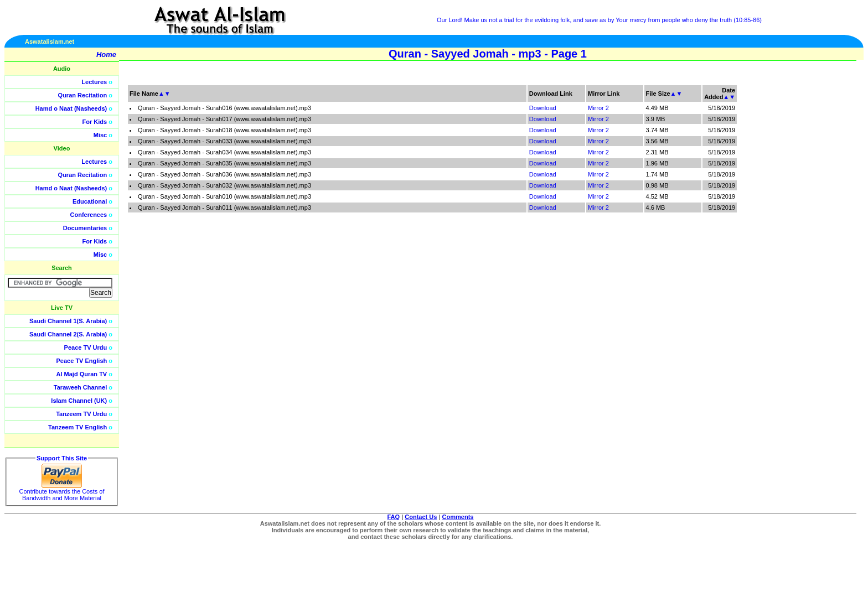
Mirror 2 (598, 108)
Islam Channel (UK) (79, 401)
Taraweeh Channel (80, 387)
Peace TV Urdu (86, 347)
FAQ (394, 517)
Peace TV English (82, 361)
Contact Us (421, 517)
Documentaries (85, 228)
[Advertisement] (815, 249)
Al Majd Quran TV (82, 374)
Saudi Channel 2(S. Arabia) (68, 334)
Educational (90, 201)
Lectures (94, 82)
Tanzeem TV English (77, 427)
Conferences (89, 215)
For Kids (95, 122)
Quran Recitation (83, 95)
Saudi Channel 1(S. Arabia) (68, 321)
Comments (458, 517)
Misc (100, 135)
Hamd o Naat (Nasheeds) (71, 108)
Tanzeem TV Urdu (81, 414)
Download (543, 108)
